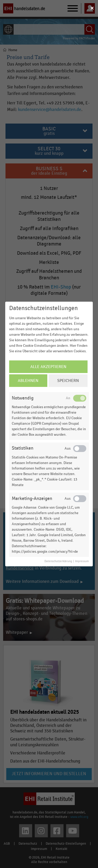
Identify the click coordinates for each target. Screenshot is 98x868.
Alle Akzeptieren (48, 367)
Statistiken (23, 448)
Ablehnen (28, 381)
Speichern (68, 381)
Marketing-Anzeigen (32, 499)
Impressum (82, 561)
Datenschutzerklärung (58, 561)
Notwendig (23, 398)
